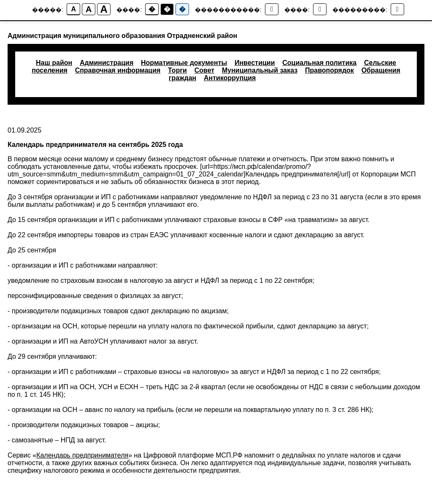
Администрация (107, 63)
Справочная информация (118, 70)
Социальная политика (319, 63)
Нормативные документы (184, 63)
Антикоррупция (230, 78)
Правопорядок (329, 70)
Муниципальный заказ (260, 70)
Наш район (54, 63)
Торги (177, 70)
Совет (204, 70)
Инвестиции (255, 63)
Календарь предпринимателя (82, 455)
